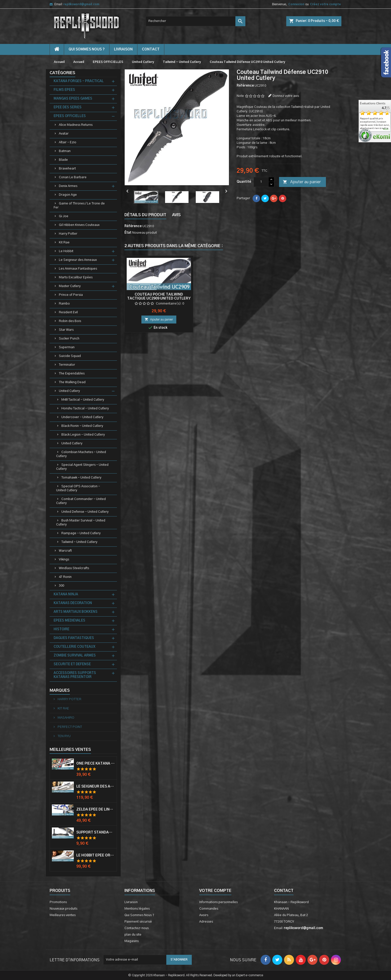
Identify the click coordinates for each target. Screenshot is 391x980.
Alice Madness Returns (76, 125)
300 (61, 586)
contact (151, 49)
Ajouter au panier (302, 182)
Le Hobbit (66, 251)
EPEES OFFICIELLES (70, 116)
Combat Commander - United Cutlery (81, 501)
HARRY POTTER (69, 699)
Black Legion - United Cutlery (83, 435)
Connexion (296, 4)
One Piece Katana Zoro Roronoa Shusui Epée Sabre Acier (96, 764)
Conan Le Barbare (73, 177)
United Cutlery (69, 391)
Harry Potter (68, 234)
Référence (245, 86)
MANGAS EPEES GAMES (73, 99)
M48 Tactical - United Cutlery (83, 400)
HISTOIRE (61, 629)
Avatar (64, 134)
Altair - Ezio (68, 142)
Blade (63, 160)
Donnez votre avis (286, 96)
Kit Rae (64, 243)
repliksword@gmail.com (81, 4)
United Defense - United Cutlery (85, 512)
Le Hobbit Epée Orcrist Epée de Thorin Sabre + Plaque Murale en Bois (96, 855)
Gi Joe (64, 216)
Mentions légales (137, 909)
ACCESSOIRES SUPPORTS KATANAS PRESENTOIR (75, 675)
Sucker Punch (69, 339)
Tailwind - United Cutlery (79, 542)
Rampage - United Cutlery (81, 533)
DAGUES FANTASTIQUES (74, 638)
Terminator (67, 365)
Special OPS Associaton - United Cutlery (78, 488)
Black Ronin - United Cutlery (82, 426)
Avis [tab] (176, 215)
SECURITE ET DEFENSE (72, 664)
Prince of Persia (71, 295)
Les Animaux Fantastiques (78, 269)
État (128, 233)
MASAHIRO (66, 718)
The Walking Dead (72, 382)
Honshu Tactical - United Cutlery (85, 408)
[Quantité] (261, 182)
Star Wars (66, 330)
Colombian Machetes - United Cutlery (81, 454)
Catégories (62, 73)
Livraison (123, 49)
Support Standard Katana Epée (96, 832)
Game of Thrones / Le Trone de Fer (79, 206)
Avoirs (204, 915)
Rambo (64, 304)
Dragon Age (68, 195)
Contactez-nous (137, 928)
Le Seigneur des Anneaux (78, 260)
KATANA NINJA (66, 594)
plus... (386, 129)
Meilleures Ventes (70, 750)
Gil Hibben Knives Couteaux (79, 225)
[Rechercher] (195, 21)
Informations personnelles (218, 902)
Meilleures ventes (63, 915)
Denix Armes (68, 186)
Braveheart (67, 169)
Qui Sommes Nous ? (87, 49)
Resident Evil (68, 312)
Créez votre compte (325, 4)
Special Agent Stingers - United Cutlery (82, 467)
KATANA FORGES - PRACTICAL (79, 81)
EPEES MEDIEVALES (69, 621)
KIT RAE (63, 709)
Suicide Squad (70, 356)
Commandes (209, 909)
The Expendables (72, 374)
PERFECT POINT (69, 727)
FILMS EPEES (64, 90)
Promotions (58, 902)
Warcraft (65, 551)
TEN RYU (64, 736)
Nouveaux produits (63, 909)
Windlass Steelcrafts (74, 568)
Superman (67, 347)
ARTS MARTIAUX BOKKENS (76, 612)
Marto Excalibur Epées (76, 277)
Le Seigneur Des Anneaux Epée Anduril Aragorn (96, 787)
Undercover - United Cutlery (82, 417)
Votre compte (215, 891)
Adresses (206, 922)
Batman (65, 151)
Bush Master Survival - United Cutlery (81, 523)
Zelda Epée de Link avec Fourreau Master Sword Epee (96, 810)
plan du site (133, 935)
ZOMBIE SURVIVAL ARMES (75, 656)
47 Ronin (65, 577)
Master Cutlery (70, 286)
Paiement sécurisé (138, 922)
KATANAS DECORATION (73, 603)
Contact (284, 891)
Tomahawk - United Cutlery (81, 478)
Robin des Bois (70, 321)
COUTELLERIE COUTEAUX (74, 647)
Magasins (132, 941)
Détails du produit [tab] (145, 215)
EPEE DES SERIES (68, 107)
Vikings (64, 560)
